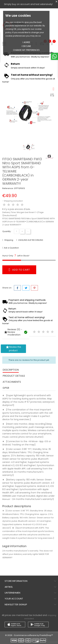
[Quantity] (16, 231)
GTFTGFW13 (19, 188)
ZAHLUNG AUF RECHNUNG (30, 240)
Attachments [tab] (12, 382)
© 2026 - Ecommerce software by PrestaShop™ (29, 635)
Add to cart (19, 270)
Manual (6, 499)
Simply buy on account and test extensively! (28, 4)
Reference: (8, 188)
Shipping (9, 240)
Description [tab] (11, 370)
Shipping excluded (13, 201)
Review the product (13, 349)
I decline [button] (26, 46)
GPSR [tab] (6, 388)
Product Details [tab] (14, 376)
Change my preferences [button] (26, 50)
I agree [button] (26, 42)
